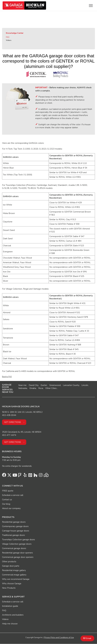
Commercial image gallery (14, 575)
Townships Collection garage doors (18, 540)
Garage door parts (11, 566)
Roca (41, 388)
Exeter (44, 385)
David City (34, 385)
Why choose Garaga (12, 584)
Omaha (33, 388)
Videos (9, 40)
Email (89, 638)
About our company (11, 508)
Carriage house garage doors (16, 531)
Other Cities (51, 388)
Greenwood (55, 385)
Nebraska (23, 388)
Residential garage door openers (17, 553)
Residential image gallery (14, 570)
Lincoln (85, 385)
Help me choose (10, 624)
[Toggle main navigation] (91, 5)
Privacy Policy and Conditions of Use (59, 638)
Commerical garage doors (14, 548)
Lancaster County (71, 385)
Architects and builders (13, 615)
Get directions (13, 422)
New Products (9, 588)
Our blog (6, 504)
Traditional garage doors (13, 535)
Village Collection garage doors (17, 544)
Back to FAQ (7, 377)
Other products (9, 562)
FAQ (8, 37)
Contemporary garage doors (15, 526)
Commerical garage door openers (18, 557)
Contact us (7, 500)
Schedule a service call (13, 495)
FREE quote (8, 491)
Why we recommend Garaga (16, 579)
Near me (22, 385)
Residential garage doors (14, 522)
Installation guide (10, 606)
